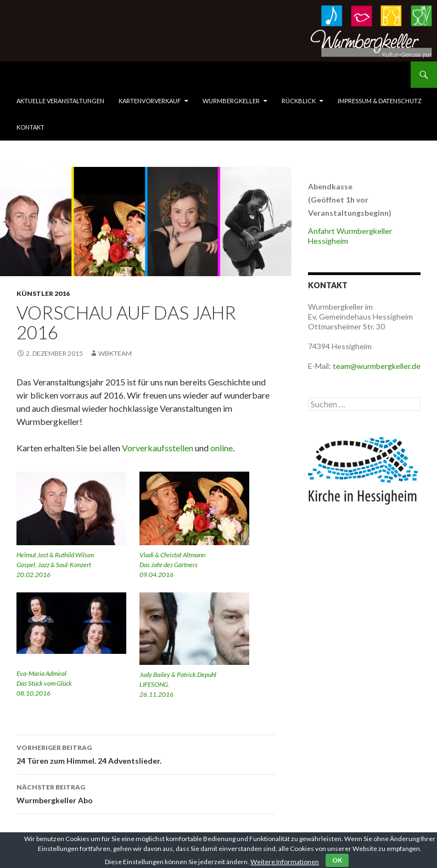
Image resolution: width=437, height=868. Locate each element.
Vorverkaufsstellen (158, 448)
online (222, 448)
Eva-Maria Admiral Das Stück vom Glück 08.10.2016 (44, 683)
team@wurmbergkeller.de (377, 366)
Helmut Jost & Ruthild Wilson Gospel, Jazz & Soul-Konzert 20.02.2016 (55, 565)
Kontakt (30, 127)
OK (337, 860)
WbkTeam (115, 353)
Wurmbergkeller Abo (146, 793)
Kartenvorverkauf (150, 101)
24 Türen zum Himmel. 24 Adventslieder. (146, 753)
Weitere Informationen (285, 862)
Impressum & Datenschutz (380, 101)
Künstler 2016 (43, 293)
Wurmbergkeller (231, 101)
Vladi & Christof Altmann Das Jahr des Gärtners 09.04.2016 (172, 565)
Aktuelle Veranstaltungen (60, 101)
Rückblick (299, 101)
